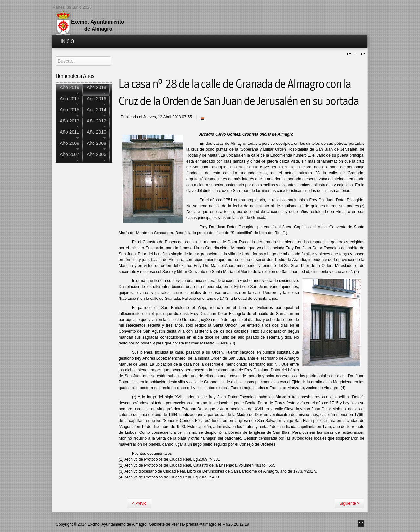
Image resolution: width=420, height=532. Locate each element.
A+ (350, 54)
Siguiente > (349, 503)
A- (362, 54)
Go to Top (361, 524)
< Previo (139, 503)
